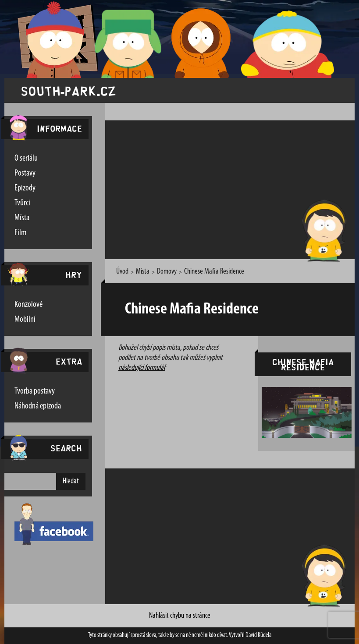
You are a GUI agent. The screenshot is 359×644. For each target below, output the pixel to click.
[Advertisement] (235, 188)
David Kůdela (258, 635)
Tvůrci (22, 203)
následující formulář (142, 368)
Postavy (25, 173)
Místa (22, 218)
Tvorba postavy (35, 391)
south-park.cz (68, 90)
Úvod (122, 272)
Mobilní (25, 320)
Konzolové (28, 305)
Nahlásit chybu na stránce (180, 616)
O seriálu (26, 158)
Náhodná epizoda (38, 406)
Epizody (25, 188)
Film (20, 233)
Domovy (167, 272)
